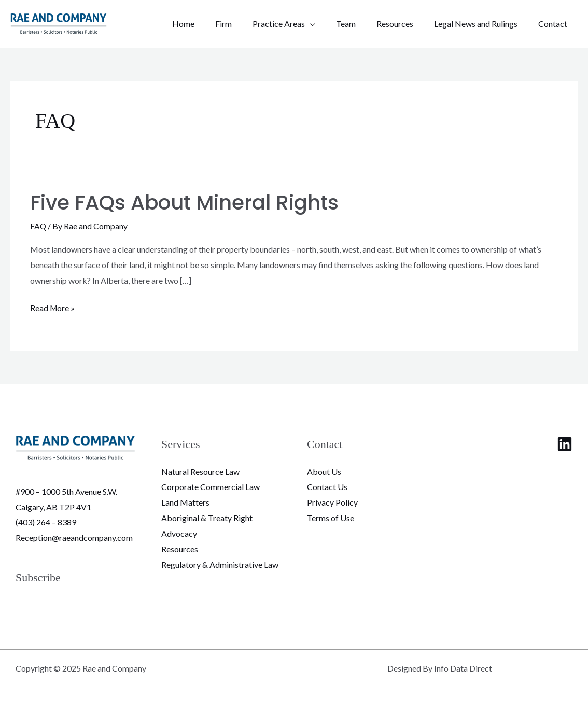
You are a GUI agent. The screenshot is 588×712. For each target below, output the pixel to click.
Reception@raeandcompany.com (74, 537)
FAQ (38, 226)
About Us (324, 471)
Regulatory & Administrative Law (220, 563)
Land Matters (185, 502)
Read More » (53, 306)
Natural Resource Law (200, 471)
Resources (180, 548)
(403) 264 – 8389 (46, 522)
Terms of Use (331, 517)
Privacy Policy (332, 502)
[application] (329, 24)
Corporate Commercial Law (211, 487)
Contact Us (327, 487)
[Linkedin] (565, 444)
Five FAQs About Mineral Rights (190, 202)
